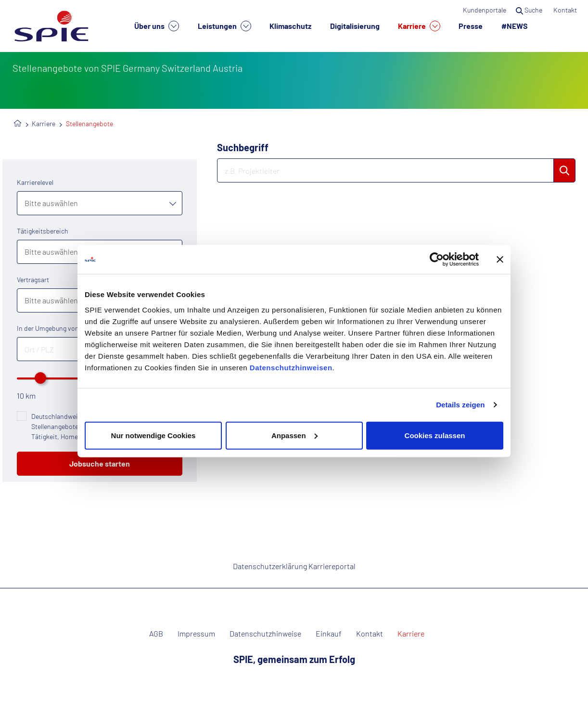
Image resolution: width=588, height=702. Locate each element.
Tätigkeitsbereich (43, 231)
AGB (156, 634)
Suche (530, 10)
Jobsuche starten (100, 463)
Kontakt (566, 10)
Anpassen (294, 435)
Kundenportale (485, 10)
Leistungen (224, 26)
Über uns (157, 26)
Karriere (419, 26)
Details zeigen (460, 405)
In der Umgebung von (48, 328)
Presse (471, 26)
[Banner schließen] (500, 260)
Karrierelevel (35, 182)
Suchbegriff (243, 147)
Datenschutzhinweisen (291, 367)
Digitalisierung (355, 26)
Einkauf (329, 634)
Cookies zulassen (435, 435)
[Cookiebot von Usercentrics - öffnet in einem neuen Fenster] (437, 260)
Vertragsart (33, 279)
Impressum (196, 634)
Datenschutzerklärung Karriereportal (294, 566)
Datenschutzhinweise (265, 634)
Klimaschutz (290, 26)
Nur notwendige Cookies (153, 435)
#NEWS (515, 26)
